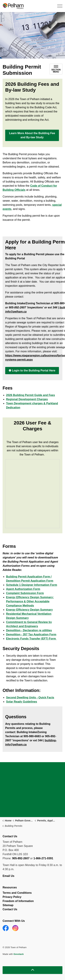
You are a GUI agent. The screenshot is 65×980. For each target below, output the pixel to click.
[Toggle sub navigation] (56, 69)
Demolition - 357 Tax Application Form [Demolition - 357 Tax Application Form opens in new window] (31, 634)
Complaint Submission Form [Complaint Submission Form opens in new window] (25, 593)
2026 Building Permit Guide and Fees (31, 395)
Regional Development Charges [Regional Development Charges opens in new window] (27, 399)
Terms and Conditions (17, 893)
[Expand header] (60, 6)
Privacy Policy (12, 897)
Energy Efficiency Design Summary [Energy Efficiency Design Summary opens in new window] (29, 610)
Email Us (9, 876)
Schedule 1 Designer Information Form (32, 585)
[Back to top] (32, 970)
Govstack (19, 954)
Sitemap (8, 905)
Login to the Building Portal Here (32, 371)
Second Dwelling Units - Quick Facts (30, 698)
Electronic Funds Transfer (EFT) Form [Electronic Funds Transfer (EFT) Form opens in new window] (31, 639)
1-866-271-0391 (43, 858)
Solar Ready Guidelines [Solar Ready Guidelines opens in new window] (22, 702)
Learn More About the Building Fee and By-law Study (32, 135)
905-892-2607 (21, 858)
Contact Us (10, 909)
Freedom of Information (18, 901)
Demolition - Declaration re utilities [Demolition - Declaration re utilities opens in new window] (29, 630)
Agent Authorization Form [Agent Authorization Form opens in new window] (23, 589)
